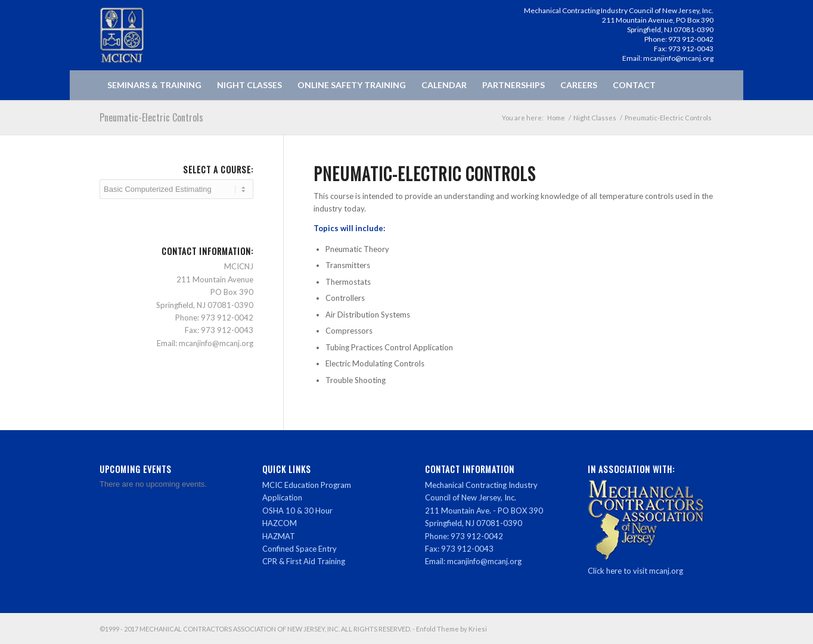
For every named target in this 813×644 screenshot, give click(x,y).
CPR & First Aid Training (304, 561)
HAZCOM (280, 523)
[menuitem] (154, 85)
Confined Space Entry (300, 549)
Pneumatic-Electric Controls (151, 117)
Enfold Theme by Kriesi (452, 629)
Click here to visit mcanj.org (635, 571)
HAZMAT (279, 536)
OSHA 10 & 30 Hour (297, 511)
